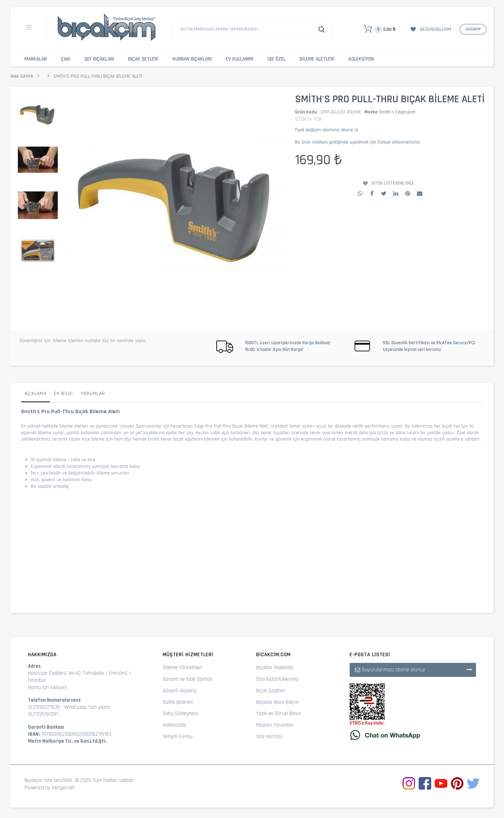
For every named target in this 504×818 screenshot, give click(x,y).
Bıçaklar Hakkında (275, 668)
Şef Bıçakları (99, 59)
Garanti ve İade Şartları (188, 679)
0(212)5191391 (43, 714)
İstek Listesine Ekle (393, 183)
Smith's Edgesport (397, 112)
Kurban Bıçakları (192, 59)
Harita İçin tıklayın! (47, 688)
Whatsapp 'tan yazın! (87, 707)
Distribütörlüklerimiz (277, 679)
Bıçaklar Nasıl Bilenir (278, 702)
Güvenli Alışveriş (180, 691)
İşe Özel (276, 59)
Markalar (36, 59)
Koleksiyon (361, 59)
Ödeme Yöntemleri (183, 668)
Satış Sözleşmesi (181, 713)
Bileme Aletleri (317, 59)
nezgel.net (63, 788)
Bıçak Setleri (143, 59)
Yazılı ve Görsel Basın (279, 713)
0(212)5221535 (44, 707)
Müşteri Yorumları (275, 725)
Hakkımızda (174, 725)
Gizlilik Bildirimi (178, 702)
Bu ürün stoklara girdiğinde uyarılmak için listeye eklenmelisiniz (358, 142)
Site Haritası (269, 737)
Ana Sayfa (22, 76)
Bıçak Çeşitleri (271, 691)
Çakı (66, 59)
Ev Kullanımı (240, 59)
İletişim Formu (178, 737)
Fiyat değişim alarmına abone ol (327, 130)
